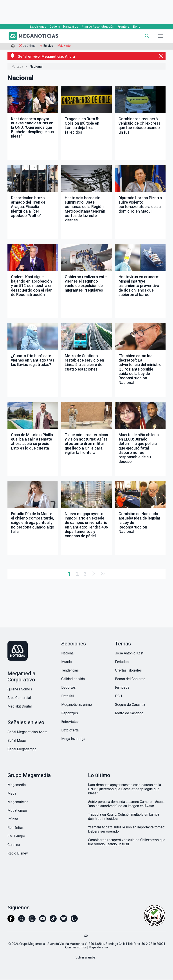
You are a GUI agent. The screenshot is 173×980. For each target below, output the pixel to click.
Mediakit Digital (20, 707)
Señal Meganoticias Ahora (27, 732)
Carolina (14, 845)
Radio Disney (18, 854)
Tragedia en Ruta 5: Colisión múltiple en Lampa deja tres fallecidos (124, 817)
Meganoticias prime (77, 705)
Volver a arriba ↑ (87, 958)
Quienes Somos (20, 690)
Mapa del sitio (98, 948)
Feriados (122, 662)
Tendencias (70, 671)
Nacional (68, 654)
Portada (17, 67)
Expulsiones (38, 27)
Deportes (68, 688)
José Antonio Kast (129, 654)
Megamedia (17, 785)
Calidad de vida (73, 679)
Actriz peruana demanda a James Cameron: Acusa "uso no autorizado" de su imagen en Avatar (126, 804)
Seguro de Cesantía (130, 705)
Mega (12, 794)
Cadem (55, 27)
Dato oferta (70, 731)
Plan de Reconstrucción (98, 27)
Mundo (67, 662)
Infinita (13, 820)
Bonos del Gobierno (130, 679)
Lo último (29, 46)
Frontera (124, 27)
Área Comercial (19, 698)
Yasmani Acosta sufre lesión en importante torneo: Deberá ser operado (127, 830)
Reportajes (70, 714)
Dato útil (68, 696)
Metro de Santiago (129, 714)
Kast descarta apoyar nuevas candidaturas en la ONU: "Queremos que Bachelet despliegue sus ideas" (124, 789)
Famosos (122, 688)
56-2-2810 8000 (152, 944)
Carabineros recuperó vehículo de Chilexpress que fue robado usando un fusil (127, 842)
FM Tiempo (16, 837)
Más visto (64, 46)
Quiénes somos (76, 948)
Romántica (15, 828)
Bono (137, 27)
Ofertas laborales (128, 671)
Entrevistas (70, 722)
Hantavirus (71, 27)
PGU (118, 696)
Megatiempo (17, 811)
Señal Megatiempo (22, 750)
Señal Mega (17, 741)
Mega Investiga (73, 739)
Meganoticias (18, 802)
